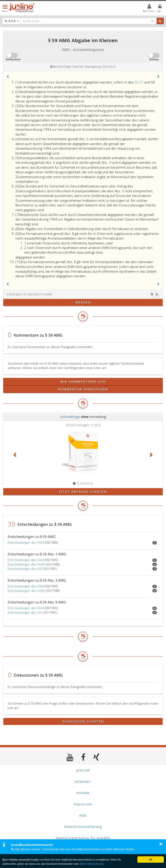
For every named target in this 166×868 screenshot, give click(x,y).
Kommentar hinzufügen (83, 389)
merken (83, 302)
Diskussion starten (83, 721)
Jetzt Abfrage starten (83, 492)
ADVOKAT (83, 782)
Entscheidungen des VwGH (27, 564)
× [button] (161, 844)
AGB (83, 815)
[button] (8, 77)
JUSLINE (83, 770)
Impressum (83, 804)
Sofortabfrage (70, 417)
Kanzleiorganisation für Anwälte (83, 838)
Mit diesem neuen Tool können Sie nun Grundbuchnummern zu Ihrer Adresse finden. (73, 849)
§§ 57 (139, 82)
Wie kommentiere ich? (83, 382)
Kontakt (83, 793)
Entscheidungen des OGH (26, 542)
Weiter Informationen (101, 863)
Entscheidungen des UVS (25, 569)
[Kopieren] (157, 294)
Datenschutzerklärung (83, 827)
